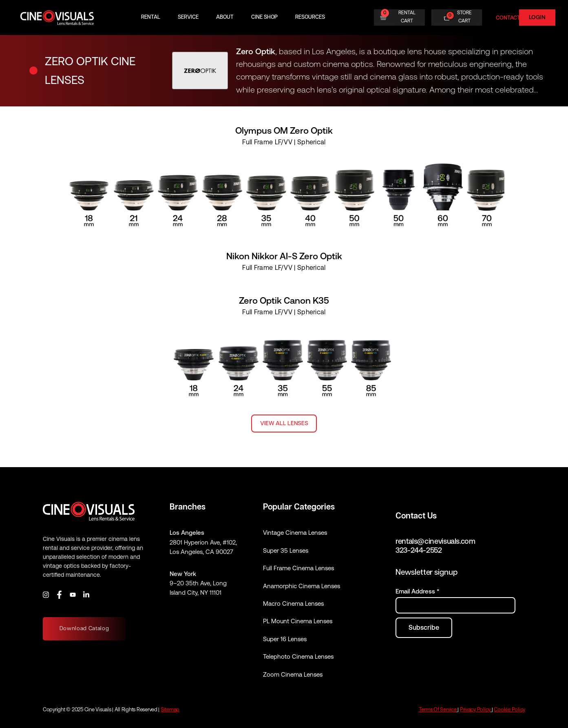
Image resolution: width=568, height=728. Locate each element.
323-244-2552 (419, 550)
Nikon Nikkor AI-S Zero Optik (284, 256)
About (225, 17)
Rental (151, 17)
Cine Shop (264, 17)
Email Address (417, 591)
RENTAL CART (407, 17)
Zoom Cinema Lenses (293, 674)
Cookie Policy (509, 709)
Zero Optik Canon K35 (284, 301)
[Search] (360, 18)
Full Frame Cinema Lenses (298, 568)
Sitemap (170, 709)
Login (537, 17)
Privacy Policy (475, 709)
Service (188, 17)
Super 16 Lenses (285, 639)
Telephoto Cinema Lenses (298, 656)
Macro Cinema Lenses (293, 603)
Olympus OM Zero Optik (284, 131)
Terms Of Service (438, 709)
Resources (310, 17)
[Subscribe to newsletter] (424, 628)
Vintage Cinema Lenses (295, 533)
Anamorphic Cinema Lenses (302, 586)
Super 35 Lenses (286, 550)
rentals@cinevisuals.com (435, 541)
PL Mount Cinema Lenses (298, 621)
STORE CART (464, 17)
